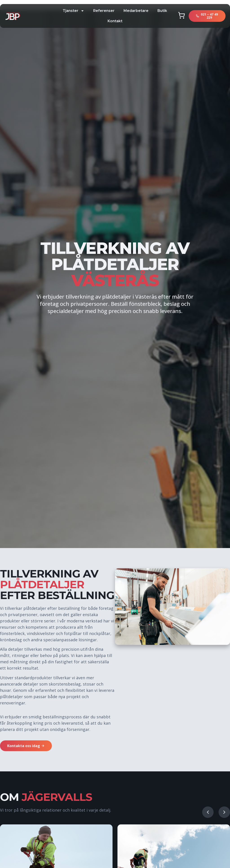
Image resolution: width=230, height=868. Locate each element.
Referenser (104, 11)
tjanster (73, 11)
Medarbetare (136, 11)
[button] (208, 812)
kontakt (115, 21)
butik (162, 11)
